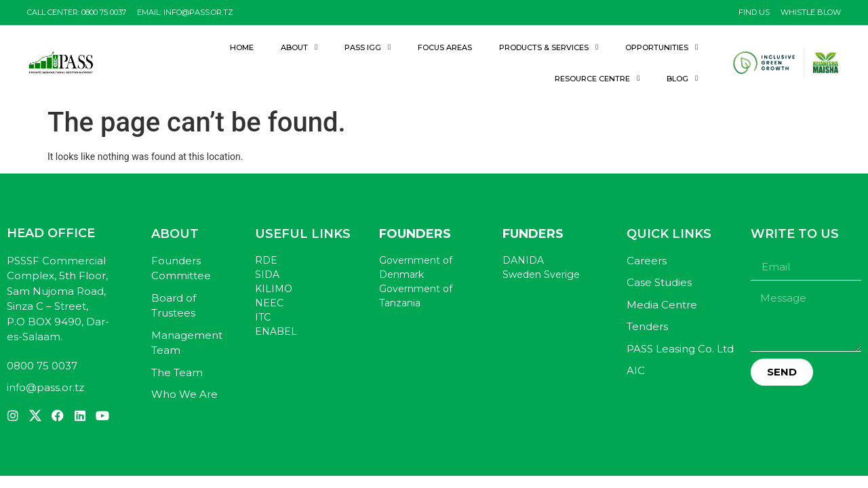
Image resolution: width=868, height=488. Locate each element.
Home (242, 47)
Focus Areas (445, 47)
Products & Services (549, 47)
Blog (682, 78)
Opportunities (662, 47)
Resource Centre (597, 78)
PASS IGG (368, 47)
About (299, 47)
